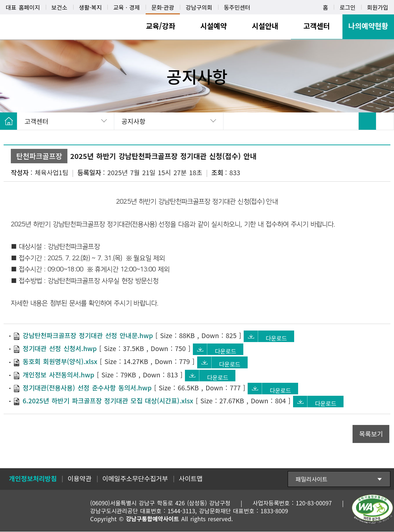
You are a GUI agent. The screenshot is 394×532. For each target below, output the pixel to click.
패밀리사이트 (311, 479)
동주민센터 (237, 7)
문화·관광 (163, 7)
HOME (9, 121)
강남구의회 (199, 7)
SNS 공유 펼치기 (385, 121)
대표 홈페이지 (23, 7)
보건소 (59, 7)
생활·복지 (90, 7)
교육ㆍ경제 (127, 7)
